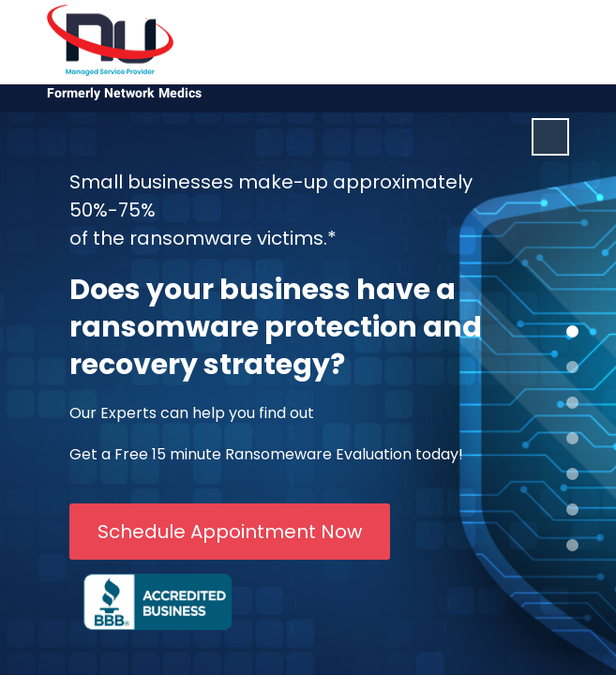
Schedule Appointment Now (230, 532)
